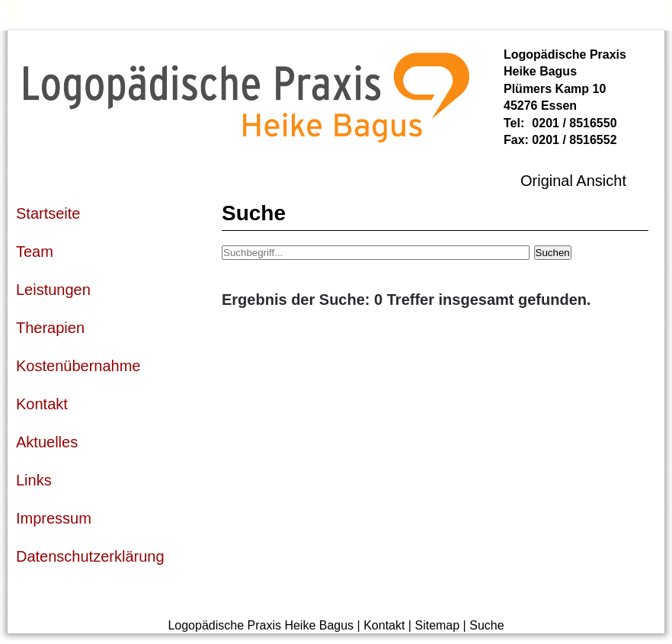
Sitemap (437, 625)
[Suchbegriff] (376, 253)
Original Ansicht (573, 181)
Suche (486, 625)
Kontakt (384, 625)
